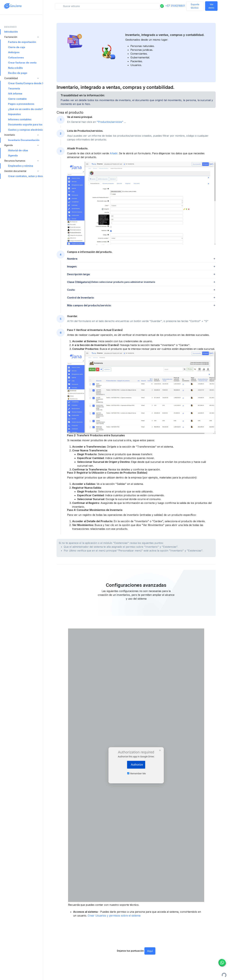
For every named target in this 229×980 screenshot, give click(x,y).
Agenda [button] (9, 145)
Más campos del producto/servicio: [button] (89, 305)
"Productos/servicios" (110, 122)
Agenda (13, 155)
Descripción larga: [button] (79, 274)
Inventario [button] (10, 135)
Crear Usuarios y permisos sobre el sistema (114, 916)
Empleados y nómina (21, 166)
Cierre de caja (17, 47)
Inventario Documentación (24, 140)
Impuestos (14, 114)
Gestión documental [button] (15, 171)
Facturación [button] (11, 37)
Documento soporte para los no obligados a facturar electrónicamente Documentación (26, 125)
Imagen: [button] (72, 266)
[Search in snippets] (107, 6)
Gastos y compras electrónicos (26, 130)
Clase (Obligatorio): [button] (111, 282)
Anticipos (14, 52)
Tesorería (14, 88)
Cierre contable (17, 99)
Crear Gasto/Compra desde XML (26, 83)
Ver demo (211, 6)
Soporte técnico (195, 6)
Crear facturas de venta (22, 63)
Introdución (11, 32)
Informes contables (20, 119)
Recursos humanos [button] (15, 161)
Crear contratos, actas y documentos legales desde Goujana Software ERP (26, 176)
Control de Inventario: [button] (81, 298)
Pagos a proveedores (21, 104)
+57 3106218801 (172, 6)
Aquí (150, 951)
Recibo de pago (18, 73)
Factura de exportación (22, 42)
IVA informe (15, 94)
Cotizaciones (16, 58)
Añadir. (114, 153)
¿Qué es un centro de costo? (25, 109)
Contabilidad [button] (11, 78)
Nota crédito (16, 68)
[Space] (13, 6)
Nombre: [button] (72, 259)
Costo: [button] (71, 290)
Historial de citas (18, 150)
